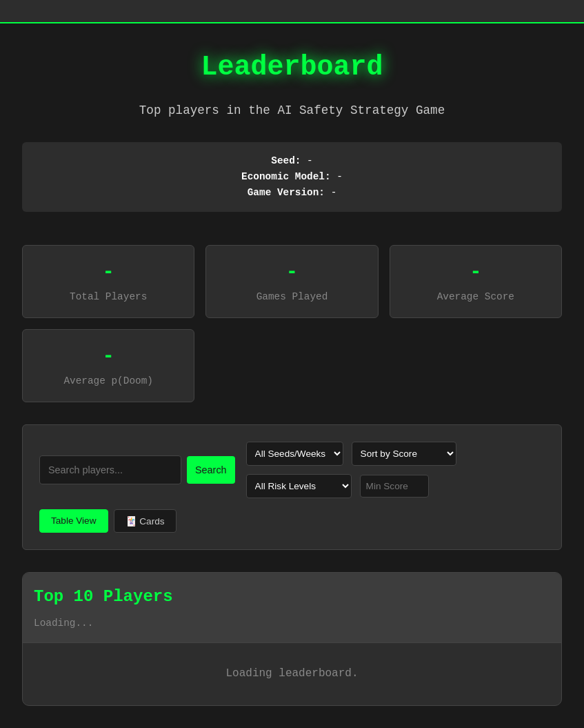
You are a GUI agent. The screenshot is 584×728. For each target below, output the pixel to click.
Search (211, 470)
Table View (74, 521)
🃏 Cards (145, 521)
